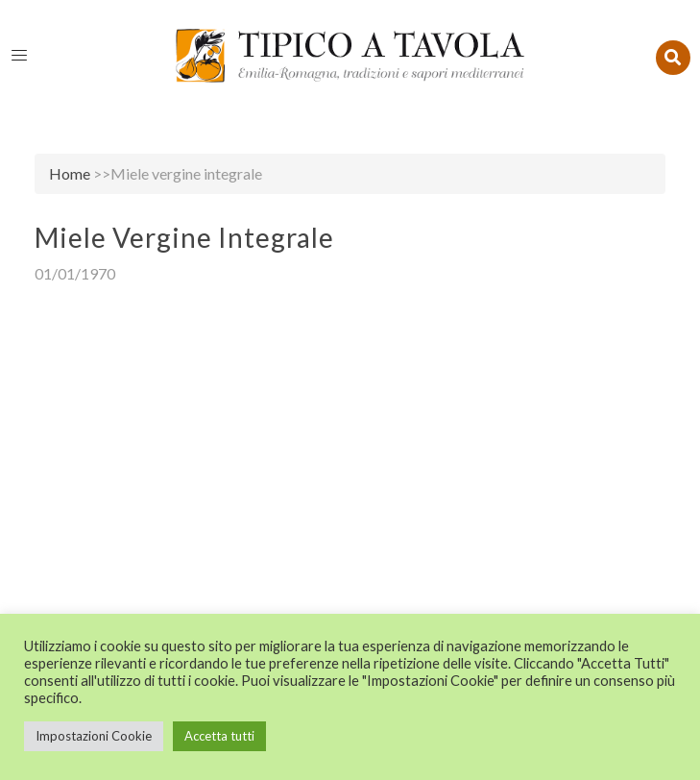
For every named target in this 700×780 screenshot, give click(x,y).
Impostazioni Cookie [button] (94, 736)
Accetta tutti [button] (219, 736)
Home (70, 173)
